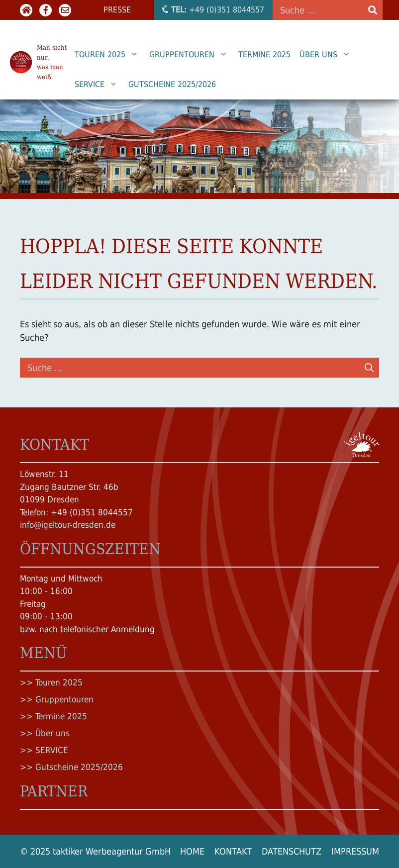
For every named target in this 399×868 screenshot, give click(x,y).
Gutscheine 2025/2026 (172, 84)
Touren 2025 (110, 55)
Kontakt (233, 851)
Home (192, 851)
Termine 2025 (264, 54)
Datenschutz (292, 851)
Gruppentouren (192, 55)
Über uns (328, 55)
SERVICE (99, 85)
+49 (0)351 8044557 (212, 9)
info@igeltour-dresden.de (68, 525)
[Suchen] (369, 368)
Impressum (355, 851)
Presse (117, 10)
